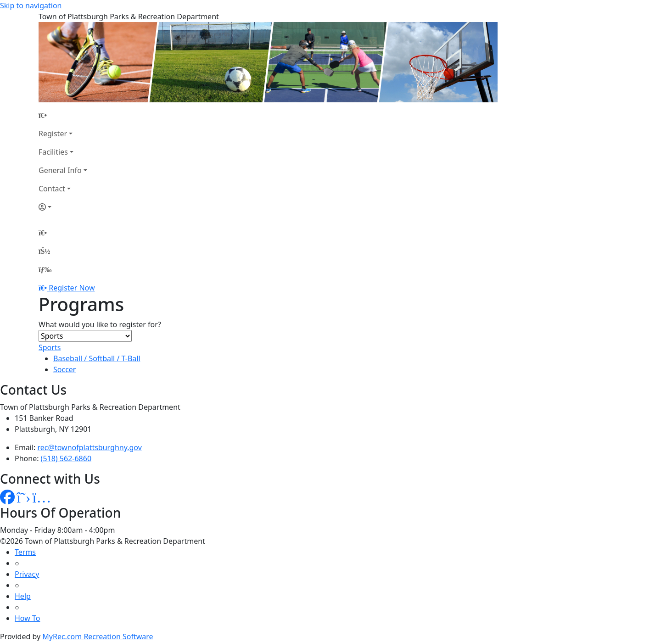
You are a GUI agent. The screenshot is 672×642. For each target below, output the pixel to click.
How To (27, 618)
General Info (60, 170)
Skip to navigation (31, 6)
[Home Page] (63, 115)
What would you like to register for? (100, 324)
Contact (52, 189)
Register (53, 134)
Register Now (72, 288)
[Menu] (45, 269)
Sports (50, 347)
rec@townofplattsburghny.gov (90, 447)
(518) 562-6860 (66, 458)
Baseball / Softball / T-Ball (97, 358)
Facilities (53, 152)
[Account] (63, 207)
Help (23, 596)
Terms (25, 552)
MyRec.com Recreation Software (98, 636)
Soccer (64, 369)
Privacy (27, 574)
